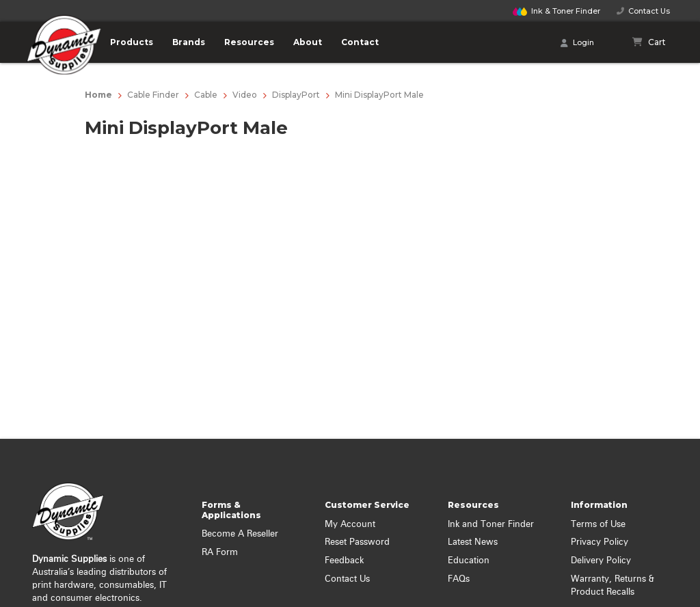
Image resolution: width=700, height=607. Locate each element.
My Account (350, 525)
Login (577, 43)
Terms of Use (598, 525)
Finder (556, 11)
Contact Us (643, 11)
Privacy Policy (600, 542)
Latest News (473, 542)
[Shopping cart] (649, 42)
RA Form (220, 553)
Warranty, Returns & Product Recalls (612, 586)
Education (469, 561)
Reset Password (357, 542)
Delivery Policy (601, 561)
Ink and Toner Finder (491, 525)
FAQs (459, 579)
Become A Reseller (240, 534)
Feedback (344, 561)
